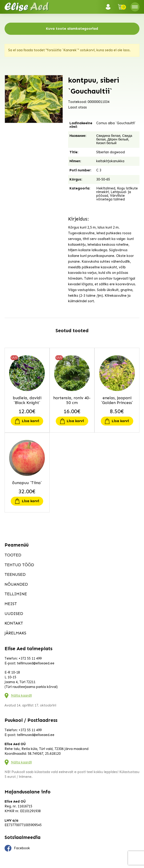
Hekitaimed (106, 188)
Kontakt (14, 623)
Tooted (13, 555)
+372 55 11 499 (30, 658)
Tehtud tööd (19, 565)
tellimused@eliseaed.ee (36, 663)
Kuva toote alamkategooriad (72, 28)
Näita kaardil (21, 695)
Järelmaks (15, 633)
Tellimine (16, 594)
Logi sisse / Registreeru (109, 7)
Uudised (14, 614)
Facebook (17, 848)
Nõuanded (16, 584)
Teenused (15, 574)
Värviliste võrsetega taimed (111, 197)
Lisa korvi (31, 421)
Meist (11, 604)
